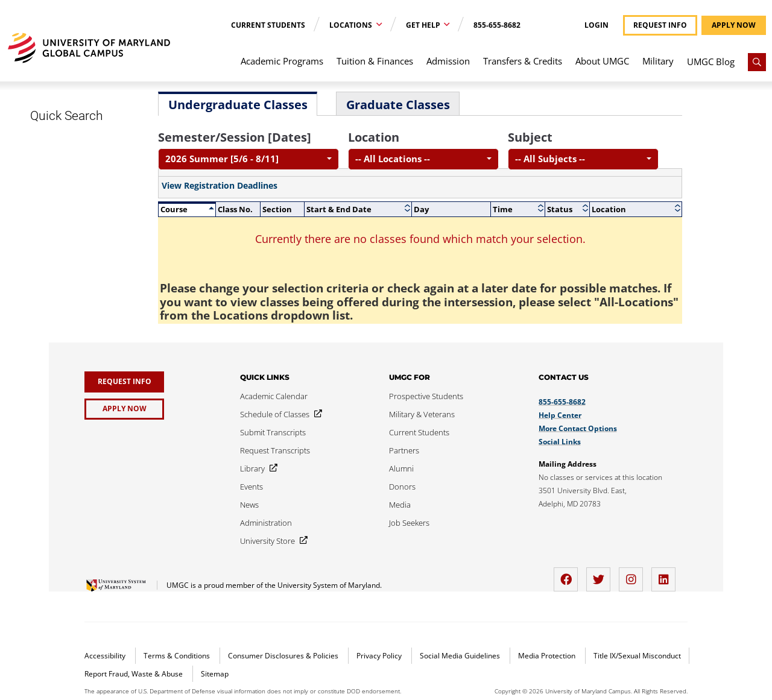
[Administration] (266, 523)
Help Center (560, 415)
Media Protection (548, 656)
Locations (352, 25)
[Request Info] (124, 382)
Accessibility (106, 656)
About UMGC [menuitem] (602, 61)
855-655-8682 (497, 25)
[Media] (400, 505)
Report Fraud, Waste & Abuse (134, 674)
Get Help (424, 25)
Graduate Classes (398, 105)
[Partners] (404, 450)
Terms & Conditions (178, 656)
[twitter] (601, 575)
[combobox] (248, 159)
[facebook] (569, 575)
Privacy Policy (380, 656)
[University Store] (271, 541)
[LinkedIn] (666, 575)
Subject (530, 137)
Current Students (268, 25)
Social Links (560, 442)
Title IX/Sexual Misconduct (637, 656)
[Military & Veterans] (422, 414)
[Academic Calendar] (274, 396)
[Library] (256, 468)
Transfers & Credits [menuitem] (523, 61)
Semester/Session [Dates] (235, 137)
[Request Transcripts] (275, 450)
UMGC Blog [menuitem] (711, 61)
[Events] (252, 487)
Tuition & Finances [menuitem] (375, 61)
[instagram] (634, 575)
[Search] (757, 62)
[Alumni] (401, 468)
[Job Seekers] (409, 523)
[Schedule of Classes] (279, 414)
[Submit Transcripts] (273, 432)
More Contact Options (578, 428)
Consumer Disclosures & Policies (284, 656)
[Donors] (402, 487)
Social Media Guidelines (461, 656)
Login (596, 25)
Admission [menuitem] (448, 61)
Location (374, 137)
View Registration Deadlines (220, 186)
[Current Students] (419, 432)
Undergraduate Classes (238, 105)
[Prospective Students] (426, 396)
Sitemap (215, 674)
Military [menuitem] (658, 61)
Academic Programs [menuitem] (282, 61)
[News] (249, 505)
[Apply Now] (124, 409)
